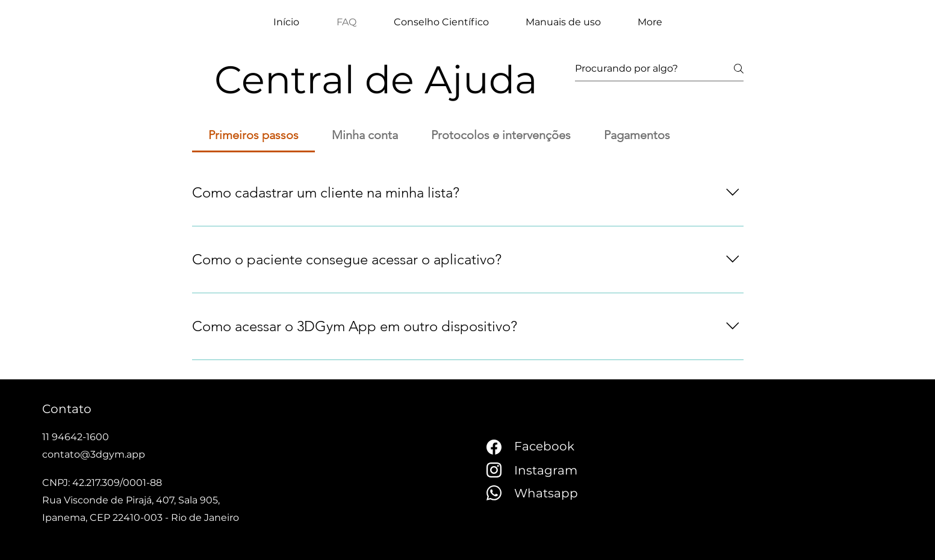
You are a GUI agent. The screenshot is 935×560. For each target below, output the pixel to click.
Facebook (544, 446)
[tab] (254, 135)
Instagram (546, 470)
